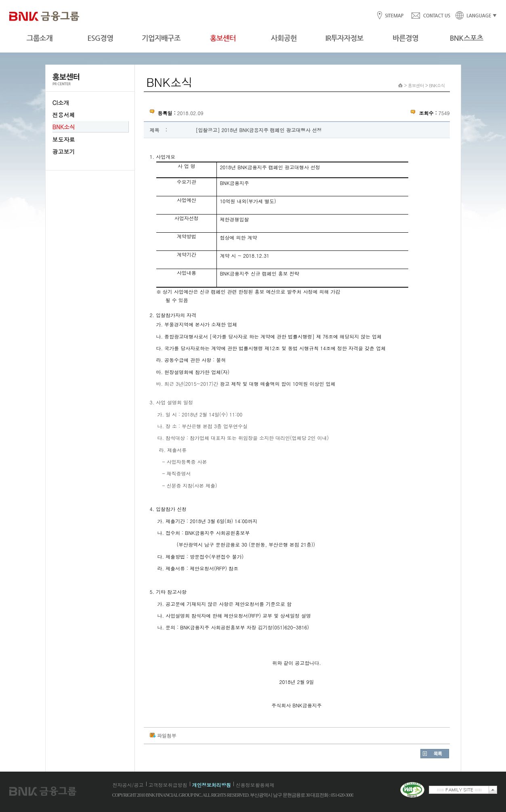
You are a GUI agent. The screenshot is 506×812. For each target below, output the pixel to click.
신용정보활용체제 (255, 785)
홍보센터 (416, 85)
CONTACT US (430, 16)
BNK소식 (64, 127)
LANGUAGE (474, 16)
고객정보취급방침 (168, 785)
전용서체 (64, 115)
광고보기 (64, 151)
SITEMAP (394, 16)
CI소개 (61, 103)
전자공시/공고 (128, 785)
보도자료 (64, 139)
